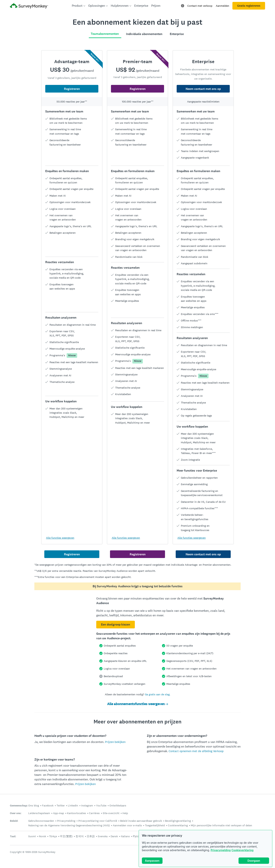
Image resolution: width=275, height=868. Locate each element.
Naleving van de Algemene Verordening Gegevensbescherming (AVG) (69, 825)
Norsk (42, 836)
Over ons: (16, 813)
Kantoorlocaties (76, 813)
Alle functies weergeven (60, 538)
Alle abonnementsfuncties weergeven (138, 704)
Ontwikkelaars (118, 805)
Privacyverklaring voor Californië (98, 821)
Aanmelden (222, 6)
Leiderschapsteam (39, 813)
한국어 (80, 836)
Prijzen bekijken (115, 742)
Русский (138, 836)
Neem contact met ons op (203, 89)
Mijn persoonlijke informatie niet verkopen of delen (221, 825)
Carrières (94, 813)
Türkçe (53, 836)
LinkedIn (73, 805)
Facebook (48, 805)
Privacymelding (221, 850)
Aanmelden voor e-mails (127, 825)
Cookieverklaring (242, 850)
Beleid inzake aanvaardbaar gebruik (141, 821)
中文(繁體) (66, 836)
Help (125, 813)
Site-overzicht (111, 813)
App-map (59, 813)
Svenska (103, 836)
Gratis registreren (249, 6)
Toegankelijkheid (155, 825)
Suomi (32, 836)
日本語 (91, 836)
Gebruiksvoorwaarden (41, 821)
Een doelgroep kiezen (116, 624)
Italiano (125, 836)
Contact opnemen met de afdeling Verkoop (196, 751)
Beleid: (14, 821)
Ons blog (34, 805)
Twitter (61, 805)
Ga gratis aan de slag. (158, 694)
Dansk (114, 836)
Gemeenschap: (19, 806)
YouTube (101, 805)
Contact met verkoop (200, 6)
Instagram (87, 805)
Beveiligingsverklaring (178, 821)
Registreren (72, 89)
